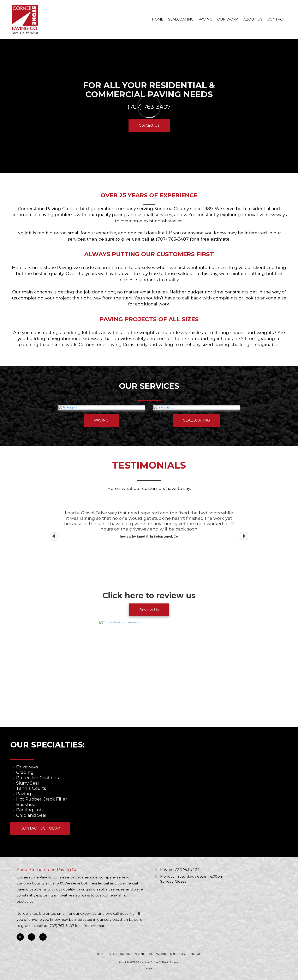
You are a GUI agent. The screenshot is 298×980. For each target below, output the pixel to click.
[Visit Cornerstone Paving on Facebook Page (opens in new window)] (20, 937)
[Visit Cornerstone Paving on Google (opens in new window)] (32, 937)
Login (149, 969)
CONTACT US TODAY (40, 828)
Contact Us (149, 125)
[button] (244, 536)
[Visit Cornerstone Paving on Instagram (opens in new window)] (43, 937)
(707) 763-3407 (186, 869)
